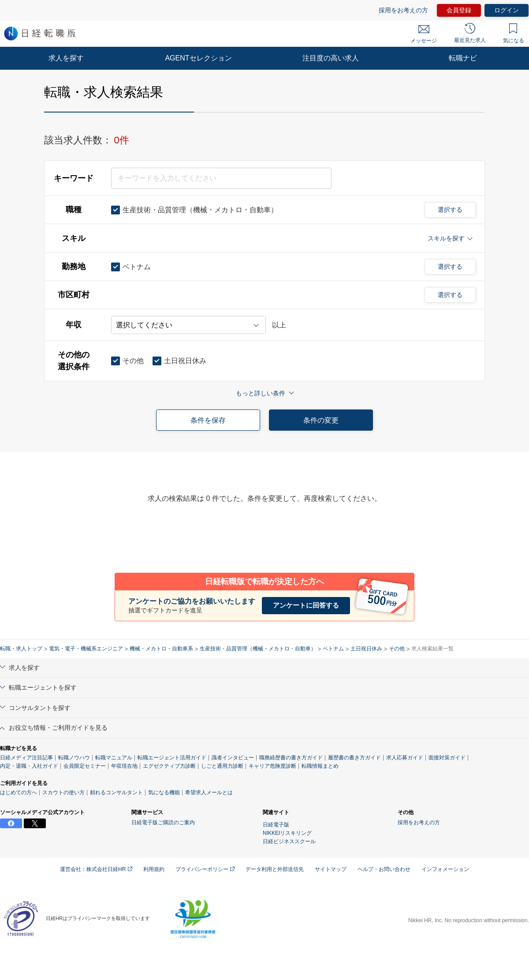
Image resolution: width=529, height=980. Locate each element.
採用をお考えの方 (403, 10)
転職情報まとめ (320, 766)
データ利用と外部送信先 (275, 869)
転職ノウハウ (74, 758)
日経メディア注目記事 (26, 758)
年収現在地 (124, 766)
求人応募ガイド (405, 758)
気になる (514, 34)
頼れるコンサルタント (116, 792)
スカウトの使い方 (63, 792)
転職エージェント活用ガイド (172, 758)
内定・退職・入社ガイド (29, 766)
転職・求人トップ (21, 649)
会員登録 (459, 10)
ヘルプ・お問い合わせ (384, 869)
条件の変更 (321, 420)
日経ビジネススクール (289, 841)
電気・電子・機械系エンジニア (86, 649)
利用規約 (154, 869)
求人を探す (66, 58)
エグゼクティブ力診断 (169, 766)
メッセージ (424, 34)
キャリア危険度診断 (272, 766)
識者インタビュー (233, 758)
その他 (397, 649)
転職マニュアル (114, 758)
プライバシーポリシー (205, 869)
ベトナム (333, 649)
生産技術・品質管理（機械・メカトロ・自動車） (258, 649)
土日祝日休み (366, 649)
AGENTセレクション (198, 58)
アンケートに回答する (306, 605)
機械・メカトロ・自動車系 (161, 649)
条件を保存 (208, 420)
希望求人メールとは (209, 792)
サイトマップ (331, 869)
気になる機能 (164, 792)
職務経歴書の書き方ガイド (291, 758)
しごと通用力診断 (222, 766)
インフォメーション (445, 869)
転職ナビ (463, 58)
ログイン (507, 10)
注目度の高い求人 (331, 58)
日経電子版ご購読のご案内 (163, 822)
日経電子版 (276, 825)
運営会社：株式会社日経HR (96, 869)
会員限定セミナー (85, 766)
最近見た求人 (470, 33)
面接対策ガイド (447, 758)
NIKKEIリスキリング (287, 833)
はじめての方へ (19, 792)
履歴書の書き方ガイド (354, 758)
